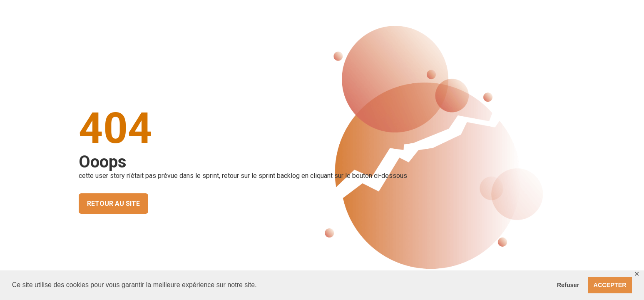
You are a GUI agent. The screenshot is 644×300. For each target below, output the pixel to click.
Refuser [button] (568, 285)
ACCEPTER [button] (610, 285)
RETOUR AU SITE (113, 204)
